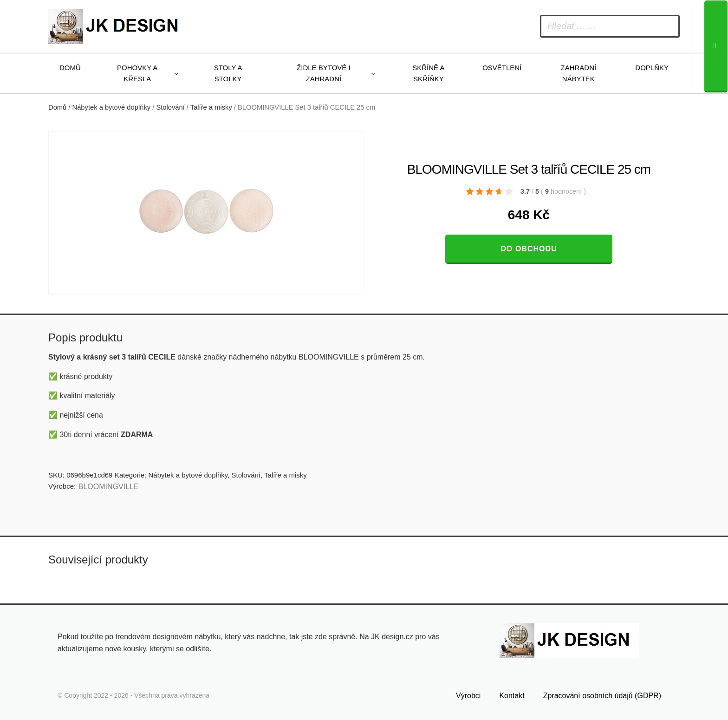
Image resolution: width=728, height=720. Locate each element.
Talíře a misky (211, 107)
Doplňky (652, 68)
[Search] (716, 46)
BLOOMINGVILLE (109, 487)
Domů (70, 68)
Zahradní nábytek (578, 73)
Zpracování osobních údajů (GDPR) (602, 696)
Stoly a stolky (228, 73)
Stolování (170, 107)
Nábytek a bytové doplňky (112, 107)
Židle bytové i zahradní (324, 73)
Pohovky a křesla (137, 73)
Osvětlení (502, 68)
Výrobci (468, 696)
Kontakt (512, 696)
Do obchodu (529, 249)
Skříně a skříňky (428, 73)
